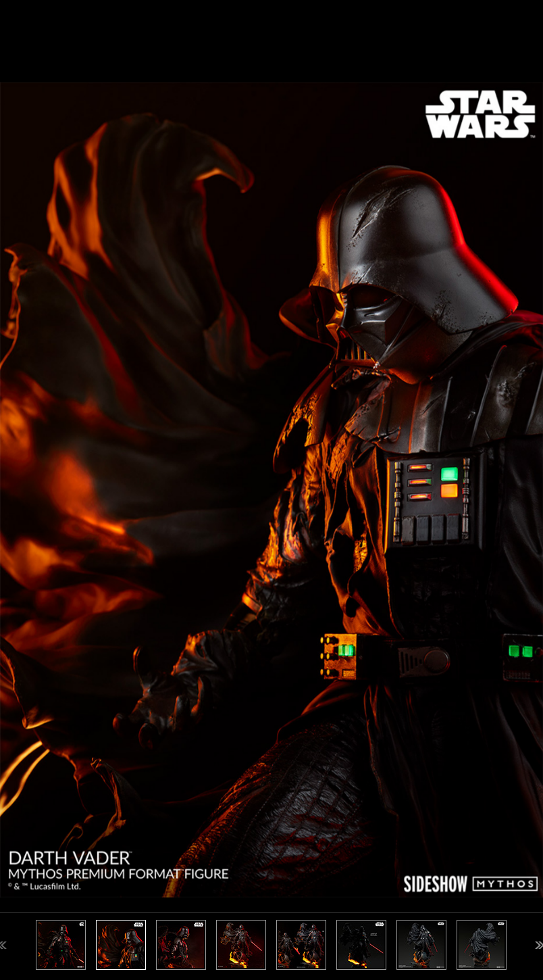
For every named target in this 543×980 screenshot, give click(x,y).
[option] (271, 490)
